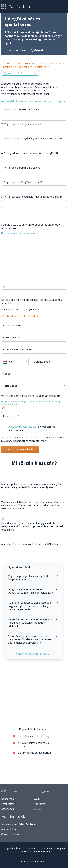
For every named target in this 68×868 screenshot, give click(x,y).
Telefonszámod (42, 362)
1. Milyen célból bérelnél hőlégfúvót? (22, 109)
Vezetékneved (12, 325)
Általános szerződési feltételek (19, 824)
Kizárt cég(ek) (11, 416)
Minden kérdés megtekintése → (34, 654)
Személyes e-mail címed (17, 349)
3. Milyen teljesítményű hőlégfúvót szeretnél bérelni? (32, 138)
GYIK (37, 799)
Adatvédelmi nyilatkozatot (23, 427)
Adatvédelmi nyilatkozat (34, 861)
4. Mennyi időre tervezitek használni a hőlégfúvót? (30, 153)
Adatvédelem (9, 829)
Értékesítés (8, 804)
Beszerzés (8, 799)
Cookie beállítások (12, 834)
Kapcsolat (40, 804)
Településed (11, 386)
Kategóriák (8, 809)
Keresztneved (12, 337)
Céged (7, 374)
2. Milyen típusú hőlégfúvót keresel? (22, 124)
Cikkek (37, 809)
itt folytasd (36, 50)
